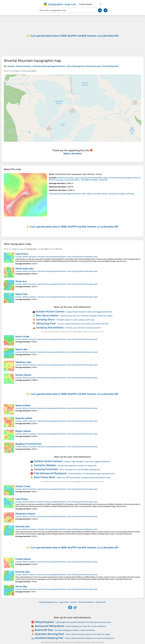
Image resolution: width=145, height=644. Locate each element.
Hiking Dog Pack (46, 323)
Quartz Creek (22, 337)
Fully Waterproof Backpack (50, 473)
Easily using (74, 36)
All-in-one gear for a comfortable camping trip (80, 470)
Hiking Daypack (44, 622)
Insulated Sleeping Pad (49, 638)
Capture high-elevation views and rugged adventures (89, 312)
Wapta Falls (21, 294)
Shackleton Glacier (25, 514)
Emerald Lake (22, 527)
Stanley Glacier (23, 375)
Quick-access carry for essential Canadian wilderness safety (87, 316)
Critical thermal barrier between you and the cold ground (89, 638)
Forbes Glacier (23, 559)
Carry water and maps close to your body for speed (88, 634)
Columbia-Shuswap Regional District (52, 257)
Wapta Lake (21, 349)
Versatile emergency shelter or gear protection (75, 630)
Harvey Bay (21, 586)
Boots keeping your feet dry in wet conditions (86, 626)
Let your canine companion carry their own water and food (83, 324)
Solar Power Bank (44, 477)
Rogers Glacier (23, 431)
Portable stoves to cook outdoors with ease (76, 320)
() (95, 179)
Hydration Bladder (45, 465)
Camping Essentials (46, 469)
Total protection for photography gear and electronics (92, 474)
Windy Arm (21, 281)
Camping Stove (45, 319)
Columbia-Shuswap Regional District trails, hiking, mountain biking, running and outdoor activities (92, 194)
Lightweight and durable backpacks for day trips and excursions (83, 622)
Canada (18, 257)
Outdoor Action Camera (50, 311)
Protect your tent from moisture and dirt (83, 328)
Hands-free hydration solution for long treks (77, 466)
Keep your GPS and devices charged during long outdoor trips (84, 478)
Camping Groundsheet (50, 327)
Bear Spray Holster (47, 315)
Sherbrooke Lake (24, 269)
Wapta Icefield (23, 405)
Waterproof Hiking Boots (50, 626)
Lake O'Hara (22, 254)
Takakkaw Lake (23, 362)
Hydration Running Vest (49, 634)
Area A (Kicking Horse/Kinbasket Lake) (82, 257)
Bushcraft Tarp (44, 630)
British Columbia (29, 257)
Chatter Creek (23, 486)
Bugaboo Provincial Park (28, 444)
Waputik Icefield (24, 418)
